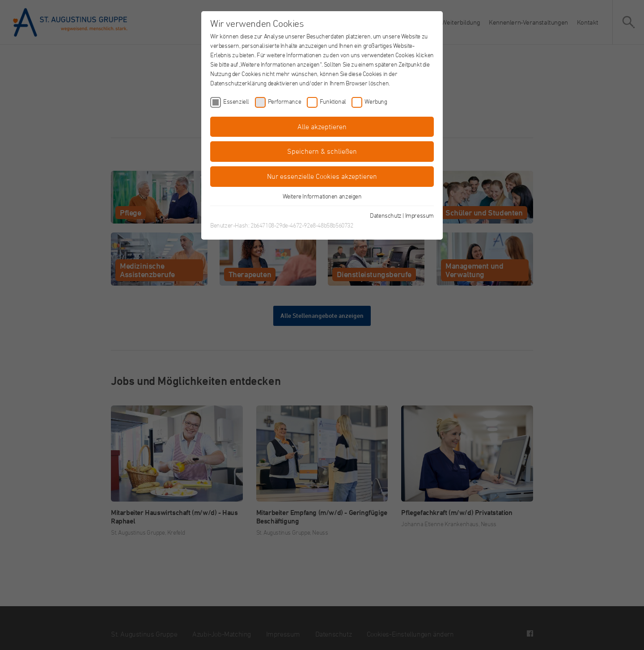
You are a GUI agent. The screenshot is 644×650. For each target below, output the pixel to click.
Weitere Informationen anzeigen (322, 196)
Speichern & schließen (322, 151)
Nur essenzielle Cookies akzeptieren (322, 176)
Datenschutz (386, 215)
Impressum (419, 215)
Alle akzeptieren (322, 127)
